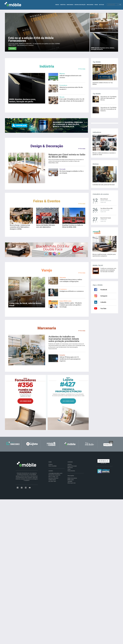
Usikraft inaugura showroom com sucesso (70, 77)
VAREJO (57, 5)
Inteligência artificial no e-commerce (72, 291)
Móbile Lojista (71, 480)
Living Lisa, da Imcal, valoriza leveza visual (25, 304)
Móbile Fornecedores (72, 478)
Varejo (47, 270)
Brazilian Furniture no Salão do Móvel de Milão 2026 (73, 226)
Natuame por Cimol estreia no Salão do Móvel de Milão (67, 156)
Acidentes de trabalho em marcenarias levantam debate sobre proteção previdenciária (64, 339)
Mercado (62, 97)
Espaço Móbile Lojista (65, 301)
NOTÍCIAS (101, 5)
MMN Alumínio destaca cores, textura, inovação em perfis (22, 100)
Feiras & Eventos (47, 201)
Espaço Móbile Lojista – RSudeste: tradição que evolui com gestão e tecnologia (71, 305)
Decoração (63, 169)
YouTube (103, 309)
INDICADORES (90, 5)
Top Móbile (70, 481)
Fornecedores (63, 85)
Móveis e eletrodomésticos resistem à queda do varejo (104, 154)
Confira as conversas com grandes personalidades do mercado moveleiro (108, 270)
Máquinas (62, 74)
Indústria (47, 66)
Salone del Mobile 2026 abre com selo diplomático (46, 226)
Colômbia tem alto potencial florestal (104, 185)
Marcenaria (47, 328)
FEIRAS (96, 5)
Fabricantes (63, 278)
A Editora (51, 464)
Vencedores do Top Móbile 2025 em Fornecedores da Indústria (108, 109)
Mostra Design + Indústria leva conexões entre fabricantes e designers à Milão (20, 227)
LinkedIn (103, 302)
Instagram (104, 296)
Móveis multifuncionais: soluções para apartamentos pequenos (104, 255)
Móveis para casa (72, 483)
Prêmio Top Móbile (53, 466)
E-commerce (63, 289)
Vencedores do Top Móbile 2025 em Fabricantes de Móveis (108, 98)
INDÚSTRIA (63, 5)
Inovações (62, 355)
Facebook (104, 290)
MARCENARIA (70, 5)
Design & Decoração (47, 146)
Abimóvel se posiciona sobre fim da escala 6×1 (71, 88)
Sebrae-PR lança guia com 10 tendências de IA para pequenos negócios (70, 359)
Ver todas (82, 69)
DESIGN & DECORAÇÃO (80, 5)
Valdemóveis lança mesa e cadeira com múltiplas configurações (71, 280)
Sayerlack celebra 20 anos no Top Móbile (103, 83)
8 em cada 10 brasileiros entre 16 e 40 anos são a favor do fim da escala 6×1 (72, 100)
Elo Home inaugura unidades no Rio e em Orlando (72, 172)
